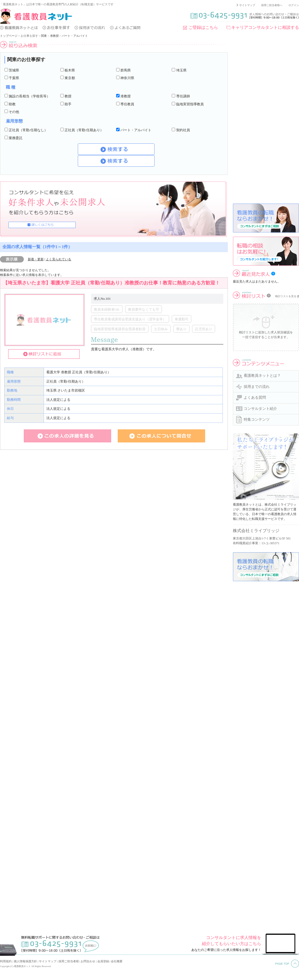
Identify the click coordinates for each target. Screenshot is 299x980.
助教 (12, 104)
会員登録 (103, 961)
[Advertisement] (252, 120)
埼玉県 (181, 70)
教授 (68, 96)
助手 (68, 104)
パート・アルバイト (75, 36)
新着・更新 (36, 259)
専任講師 (183, 96)
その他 (14, 112)
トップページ (9, 36)
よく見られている (58, 259)
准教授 (54, 36)
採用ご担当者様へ (272, 5)
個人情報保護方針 (25, 961)
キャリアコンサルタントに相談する (265, 28)
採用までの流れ (257, 387)
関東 (44, 36)
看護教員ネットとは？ (262, 376)
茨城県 (14, 70)
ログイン (294, 5)
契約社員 (183, 130)
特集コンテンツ (257, 419)
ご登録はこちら (203, 28)
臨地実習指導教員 (190, 104)
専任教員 (127, 104)
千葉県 (14, 78)
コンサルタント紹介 (260, 409)
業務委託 (16, 138)
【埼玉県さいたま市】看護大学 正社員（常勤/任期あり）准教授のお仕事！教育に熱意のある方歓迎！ (111, 283)
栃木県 (70, 70)
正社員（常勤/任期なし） (28, 130)
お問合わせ (88, 961)
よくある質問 (255, 398)
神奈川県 (127, 78)
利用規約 (6, 961)
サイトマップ (247, 5)
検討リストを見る (286, 296)
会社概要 (117, 961)
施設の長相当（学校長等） (29, 96)
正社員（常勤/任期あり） (84, 130)
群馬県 (126, 70)
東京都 (70, 78)
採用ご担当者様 (69, 961)
